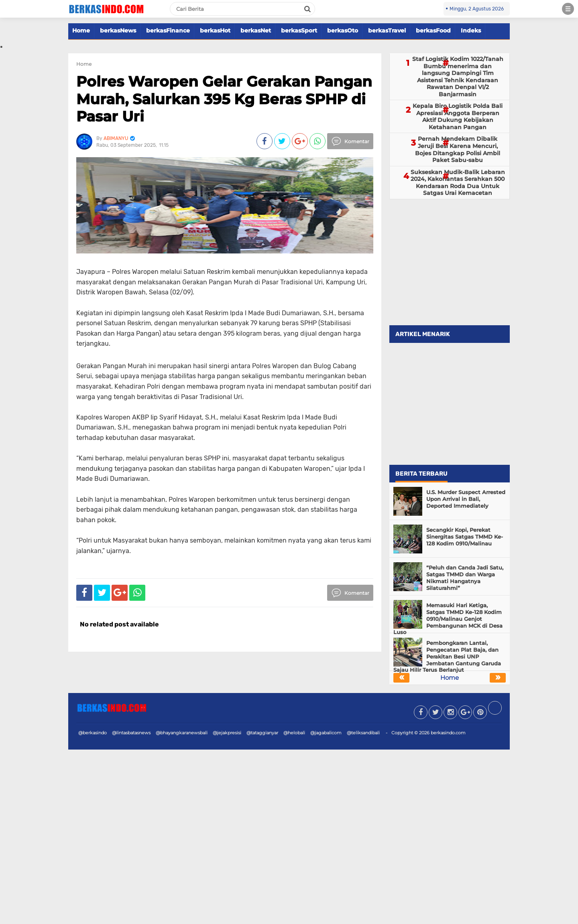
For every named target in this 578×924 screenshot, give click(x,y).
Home (81, 30)
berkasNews (118, 30)
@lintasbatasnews (131, 733)
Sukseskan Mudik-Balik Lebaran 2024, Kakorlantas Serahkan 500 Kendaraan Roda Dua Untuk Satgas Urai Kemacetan (458, 183)
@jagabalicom (326, 733)
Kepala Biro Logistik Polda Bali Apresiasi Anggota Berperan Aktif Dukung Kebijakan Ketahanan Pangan (458, 117)
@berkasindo (93, 733)
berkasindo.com (448, 733)
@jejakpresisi (227, 733)
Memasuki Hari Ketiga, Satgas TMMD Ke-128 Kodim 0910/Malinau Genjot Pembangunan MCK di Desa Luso (448, 619)
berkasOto (343, 30)
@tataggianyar (262, 733)
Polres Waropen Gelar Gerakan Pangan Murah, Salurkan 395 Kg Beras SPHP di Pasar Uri (224, 99)
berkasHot (215, 30)
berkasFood (433, 30)
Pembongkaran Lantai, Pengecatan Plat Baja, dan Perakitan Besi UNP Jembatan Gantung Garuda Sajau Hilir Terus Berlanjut (447, 657)
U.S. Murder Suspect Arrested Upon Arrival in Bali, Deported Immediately (466, 499)
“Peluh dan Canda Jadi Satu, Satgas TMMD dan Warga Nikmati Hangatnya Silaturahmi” (465, 578)
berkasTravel (387, 30)
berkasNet (256, 30)
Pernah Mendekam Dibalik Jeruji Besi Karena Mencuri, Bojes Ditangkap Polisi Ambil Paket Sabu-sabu (458, 149)
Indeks (471, 30)
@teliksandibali (363, 733)
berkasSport (299, 30)
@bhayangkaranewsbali (182, 733)
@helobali (294, 733)
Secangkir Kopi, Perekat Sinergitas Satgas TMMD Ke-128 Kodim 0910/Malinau (465, 537)
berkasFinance (168, 30)
